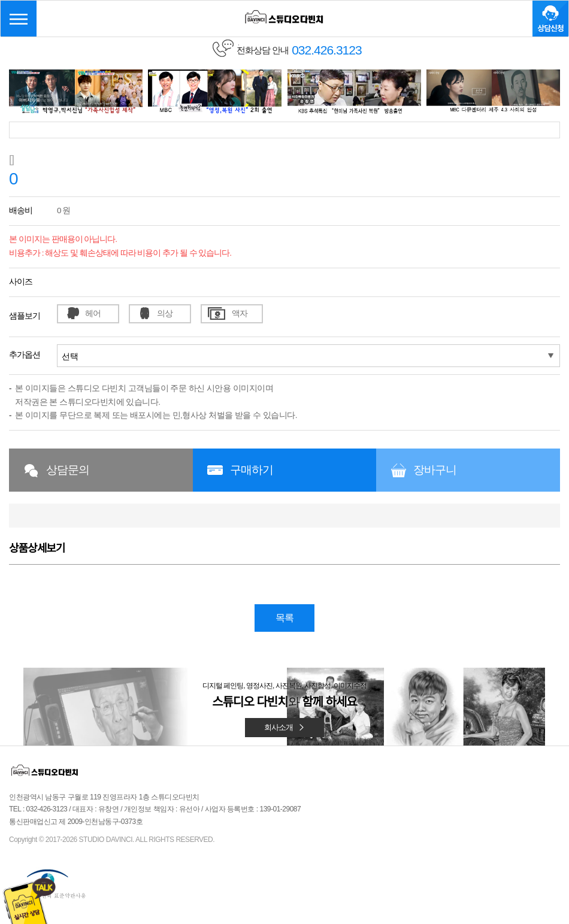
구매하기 (252, 470)
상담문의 (68, 470)
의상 (165, 313)
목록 (284, 618)
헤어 (93, 313)
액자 (240, 313)
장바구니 (435, 470)
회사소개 (284, 727)
